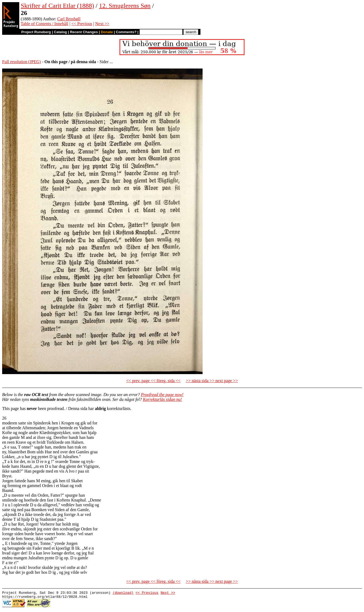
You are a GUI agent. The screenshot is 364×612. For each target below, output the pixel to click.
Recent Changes (84, 32)
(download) (123, 593)
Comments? (126, 32)
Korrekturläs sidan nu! (162, 399)
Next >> (102, 24)
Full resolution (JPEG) (22, 62)
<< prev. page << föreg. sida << (153, 381)
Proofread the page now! (162, 395)
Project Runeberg (36, 32)
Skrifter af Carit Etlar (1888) (57, 6)
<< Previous (82, 24)
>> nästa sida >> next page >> (212, 381)
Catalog (61, 32)
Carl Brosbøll (69, 19)
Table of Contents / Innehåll (44, 24)
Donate (107, 32)
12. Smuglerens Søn (125, 6)
